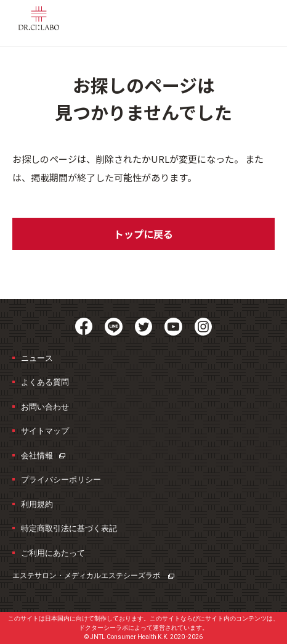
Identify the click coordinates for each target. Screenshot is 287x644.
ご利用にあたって (53, 553)
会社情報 (43, 456)
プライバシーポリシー (61, 480)
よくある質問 (45, 382)
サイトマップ (45, 431)
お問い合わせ (45, 407)
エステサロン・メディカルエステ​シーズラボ (93, 576)
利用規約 (37, 504)
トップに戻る (143, 234)
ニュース (37, 358)
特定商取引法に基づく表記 (69, 528)
